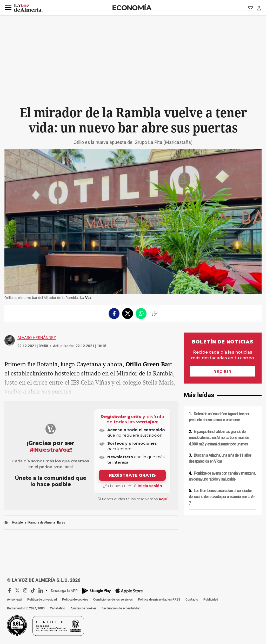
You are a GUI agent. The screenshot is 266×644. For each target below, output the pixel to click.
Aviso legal (15, 600)
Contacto (192, 600)
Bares (61, 522)
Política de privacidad (42, 600)
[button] (8, 8)
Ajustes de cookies (83, 608)
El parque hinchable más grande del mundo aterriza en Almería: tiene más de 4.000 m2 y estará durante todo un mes (219, 438)
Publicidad (211, 600)
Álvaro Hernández (37, 338)
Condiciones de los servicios (113, 600)
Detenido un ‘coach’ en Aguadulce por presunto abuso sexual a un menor (219, 417)
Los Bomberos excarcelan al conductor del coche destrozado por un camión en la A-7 (222, 497)
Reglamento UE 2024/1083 (26, 608)
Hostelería (19, 522)
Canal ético (58, 608)
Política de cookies (75, 600)
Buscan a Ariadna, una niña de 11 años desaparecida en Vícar (220, 458)
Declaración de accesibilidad (121, 608)
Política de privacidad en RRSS (159, 600)
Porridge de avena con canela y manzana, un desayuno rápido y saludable (222, 476)
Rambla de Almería (42, 522)
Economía (132, 8)
